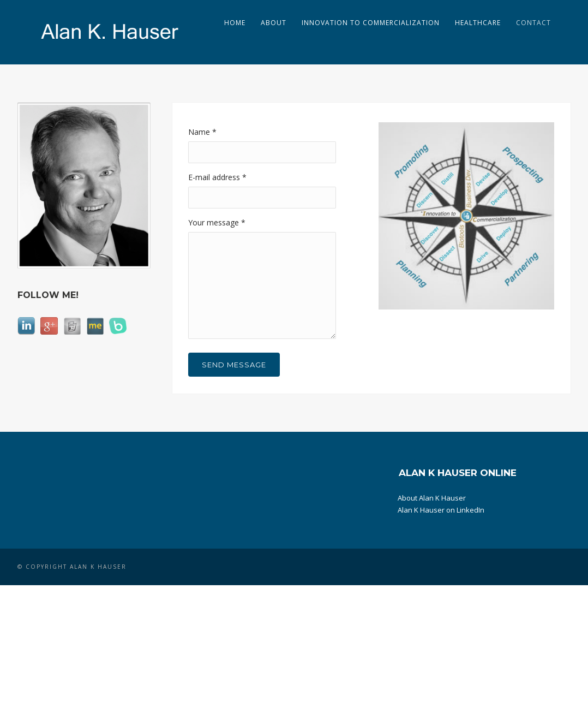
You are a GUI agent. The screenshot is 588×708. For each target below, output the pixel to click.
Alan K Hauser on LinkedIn (441, 510)
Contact (533, 23)
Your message (217, 222)
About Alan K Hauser (432, 498)
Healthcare (478, 23)
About (274, 23)
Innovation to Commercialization (371, 23)
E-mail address (217, 177)
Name (202, 132)
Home (235, 23)
